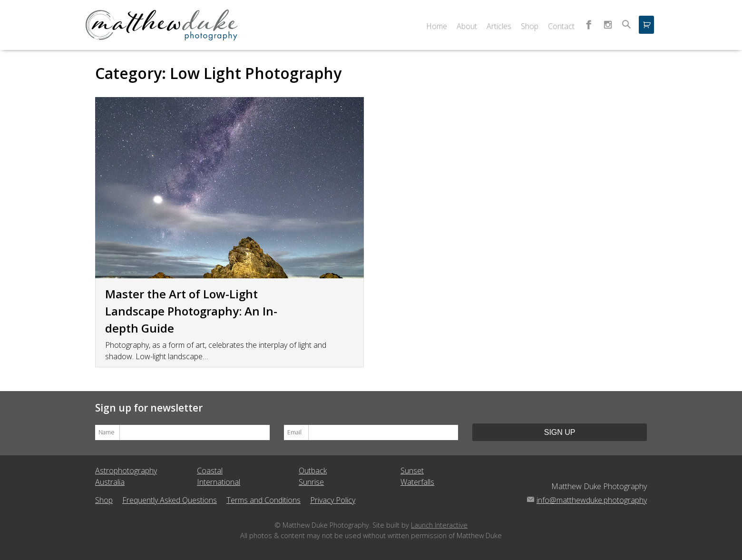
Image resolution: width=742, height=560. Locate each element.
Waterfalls (417, 482)
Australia (110, 482)
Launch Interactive (439, 525)
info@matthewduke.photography (592, 500)
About (467, 26)
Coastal (210, 471)
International (219, 482)
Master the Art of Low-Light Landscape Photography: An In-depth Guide (191, 311)
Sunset (412, 471)
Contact (561, 26)
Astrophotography (126, 471)
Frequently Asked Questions (170, 500)
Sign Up (560, 432)
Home (437, 26)
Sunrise (311, 482)
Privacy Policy (333, 500)
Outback (313, 471)
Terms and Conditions (264, 500)
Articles (499, 26)
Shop (530, 26)
